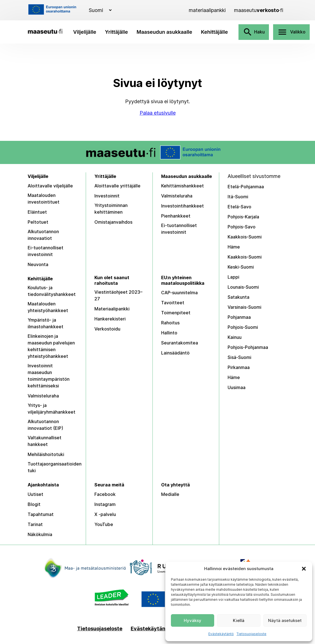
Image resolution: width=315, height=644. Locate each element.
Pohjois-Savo (242, 227)
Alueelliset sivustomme (254, 176)
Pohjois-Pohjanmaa (248, 347)
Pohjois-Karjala (243, 217)
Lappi (233, 277)
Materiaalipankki (112, 309)
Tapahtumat (41, 514)
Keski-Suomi (241, 267)
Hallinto (169, 333)
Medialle (170, 494)
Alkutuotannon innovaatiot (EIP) (45, 425)
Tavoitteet (173, 303)
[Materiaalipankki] (207, 10)
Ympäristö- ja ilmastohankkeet (46, 323)
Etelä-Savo (239, 207)
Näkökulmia (40, 534)
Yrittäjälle (116, 32)
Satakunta (238, 297)
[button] (304, 569)
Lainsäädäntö (175, 353)
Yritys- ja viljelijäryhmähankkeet (52, 409)
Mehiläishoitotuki (46, 454)
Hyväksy (193, 620)
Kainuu (235, 337)
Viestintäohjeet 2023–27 (118, 295)
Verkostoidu (107, 329)
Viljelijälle (85, 32)
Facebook (105, 494)
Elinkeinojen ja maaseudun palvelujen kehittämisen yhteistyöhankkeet (51, 346)
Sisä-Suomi (239, 357)
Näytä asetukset (285, 620)
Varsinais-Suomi (244, 307)
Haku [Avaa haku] (254, 32)
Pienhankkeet (176, 216)
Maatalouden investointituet (44, 199)
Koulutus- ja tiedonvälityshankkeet (52, 291)
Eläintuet (37, 212)
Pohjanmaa (239, 317)
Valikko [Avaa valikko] (291, 32)
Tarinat (35, 524)
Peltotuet (38, 222)
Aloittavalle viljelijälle (50, 186)
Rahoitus (170, 323)
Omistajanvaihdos (113, 222)
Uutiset (35, 494)
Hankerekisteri (110, 319)
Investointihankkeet (182, 206)
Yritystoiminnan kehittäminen (111, 209)
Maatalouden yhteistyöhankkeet (48, 307)
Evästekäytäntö (221, 634)
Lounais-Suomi (243, 287)
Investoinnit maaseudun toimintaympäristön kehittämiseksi (49, 376)
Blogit (34, 504)
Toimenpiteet (176, 313)
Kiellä (239, 620)
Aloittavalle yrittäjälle (117, 186)
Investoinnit (107, 196)
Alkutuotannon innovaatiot (43, 235)
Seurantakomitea (180, 343)
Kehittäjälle (214, 32)
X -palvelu (105, 514)
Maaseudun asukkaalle (164, 32)
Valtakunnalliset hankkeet (45, 441)
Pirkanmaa (239, 367)
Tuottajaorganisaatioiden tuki (55, 467)
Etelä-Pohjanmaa (246, 187)
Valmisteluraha (177, 196)
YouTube (104, 524)
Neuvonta (38, 264)
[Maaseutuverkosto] (259, 10)
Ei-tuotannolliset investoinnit (46, 251)
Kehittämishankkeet (182, 186)
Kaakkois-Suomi (245, 237)
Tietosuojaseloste (251, 634)
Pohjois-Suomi (243, 327)
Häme (234, 247)
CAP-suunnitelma (179, 293)
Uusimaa (237, 387)
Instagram (105, 504)
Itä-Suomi (238, 197)
